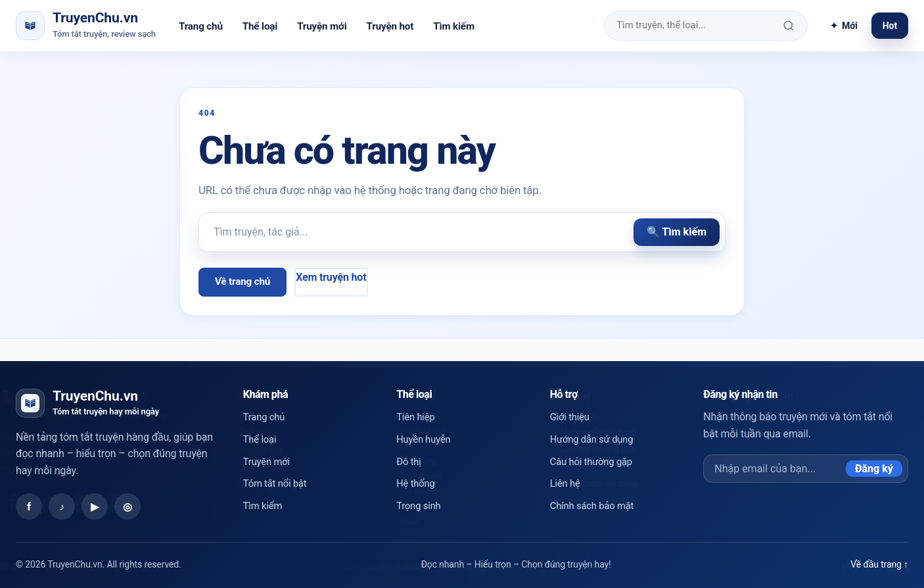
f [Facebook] (29, 507)
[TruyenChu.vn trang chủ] (86, 25)
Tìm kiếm (454, 26)
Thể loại (260, 26)
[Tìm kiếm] (789, 26)
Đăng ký (874, 469)
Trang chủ (201, 26)
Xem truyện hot (331, 277)
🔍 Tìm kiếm (677, 232)
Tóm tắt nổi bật (275, 483)
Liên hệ (565, 483)
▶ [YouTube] (95, 507)
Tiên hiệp (415, 417)
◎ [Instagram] (127, 507)
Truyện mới (322, 26)
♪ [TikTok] (62, 507)
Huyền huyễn (423, 439)
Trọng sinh (418, 506)
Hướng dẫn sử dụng (592, 439)
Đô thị (408, 462)
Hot (890, 26)
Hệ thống (415, 483)
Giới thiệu (570, 417)
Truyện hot (390, 26)
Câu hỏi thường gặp (591, 462)
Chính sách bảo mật (592, 506)
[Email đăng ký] (775, 469)
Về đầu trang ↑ (879, 564)
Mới (844, 26)
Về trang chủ (243, 282)
